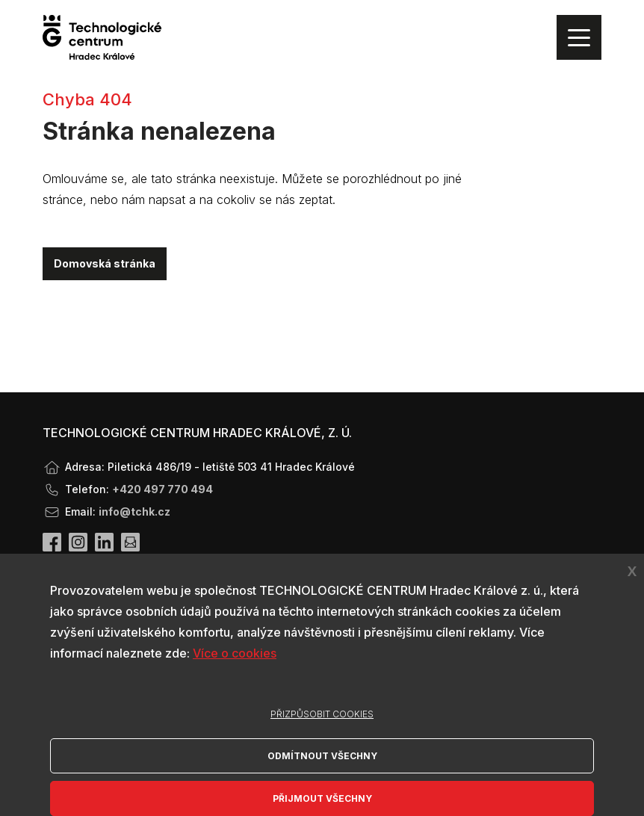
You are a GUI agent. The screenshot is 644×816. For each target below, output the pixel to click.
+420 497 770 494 (162, 489)
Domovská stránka (105, 263)
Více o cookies (235, 653)
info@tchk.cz (134, 511)
